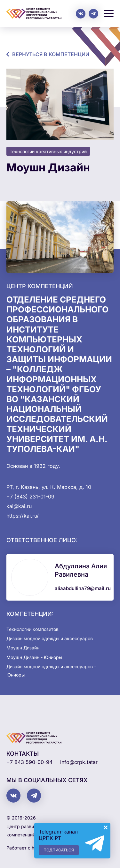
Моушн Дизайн (23, 648)
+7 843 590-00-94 (29, 762)
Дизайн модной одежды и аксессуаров (50, 638)
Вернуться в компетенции (51, 54)
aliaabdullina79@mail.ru (83, 588)
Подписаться (59, 850)
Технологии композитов (32, 629)
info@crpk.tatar (79, 762)
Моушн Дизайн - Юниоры (34, 657)
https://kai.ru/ (23, 516)
